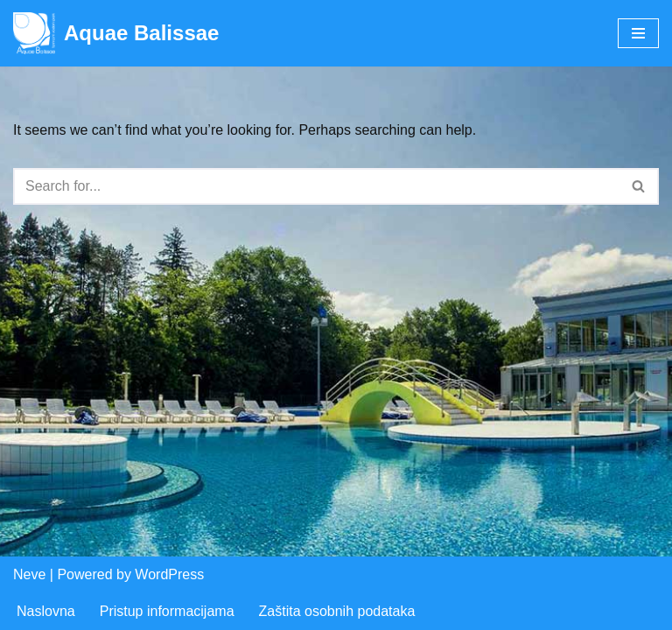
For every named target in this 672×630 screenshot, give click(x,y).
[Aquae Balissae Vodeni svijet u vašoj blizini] (116, 33)
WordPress (169, 574)
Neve (29, 574)
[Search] (316, 186)
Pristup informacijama (167, 611)
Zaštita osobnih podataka (337, 611)
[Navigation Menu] (638, 33)
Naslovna (46, 611)
